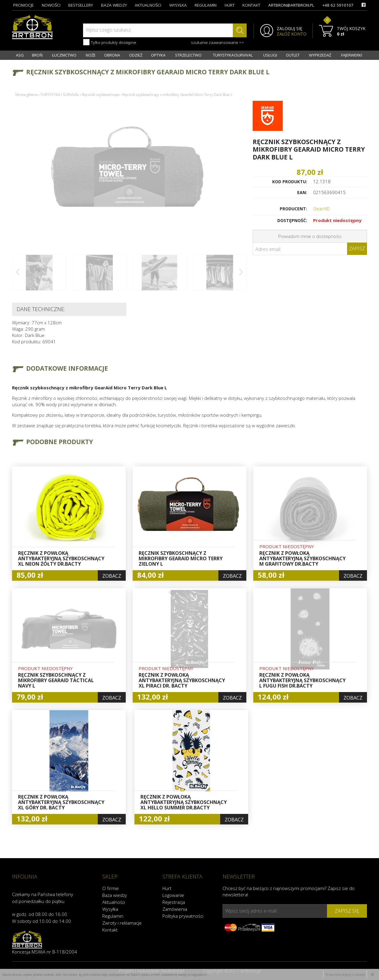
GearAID (322, 209)
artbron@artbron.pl (291, 5)
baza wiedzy (114, 5)
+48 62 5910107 (338, 5)
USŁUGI (270, 55)
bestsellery (81, 5)
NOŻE (91, 55)
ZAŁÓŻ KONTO (292, 34)
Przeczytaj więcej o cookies (345, 974)
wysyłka (178, 5)
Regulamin (113, 916)
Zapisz (357, 249)
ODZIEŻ (136, 55)
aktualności (148, 5)
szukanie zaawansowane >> (217, 42)
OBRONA (112, 55)
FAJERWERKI (352, 55)
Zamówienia (175, 909)
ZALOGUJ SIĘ (290, 29)
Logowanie (173, 895)
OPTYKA (158, 55)
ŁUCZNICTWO (64, 55)
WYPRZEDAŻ (320, 55)
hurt (230, 5)
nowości (51, 5)
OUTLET (293, 55)
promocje (23, 5)
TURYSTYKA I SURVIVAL (233, 55)
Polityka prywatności (183, 916)
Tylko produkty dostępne (110, 42)
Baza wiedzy (115, 895)
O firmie (111, 888)
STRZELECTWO (188, 55)
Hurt (167, 888)
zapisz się (347, 911)
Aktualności (114, 902)
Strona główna (26, 95)
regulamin (206, 5)
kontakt (251, 5)
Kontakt (110, 930)
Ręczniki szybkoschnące (101, 95)
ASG (20, 55)
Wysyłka (110, 909)
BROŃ (37, 55)
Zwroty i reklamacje (122, 923)
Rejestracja (174, 902)
